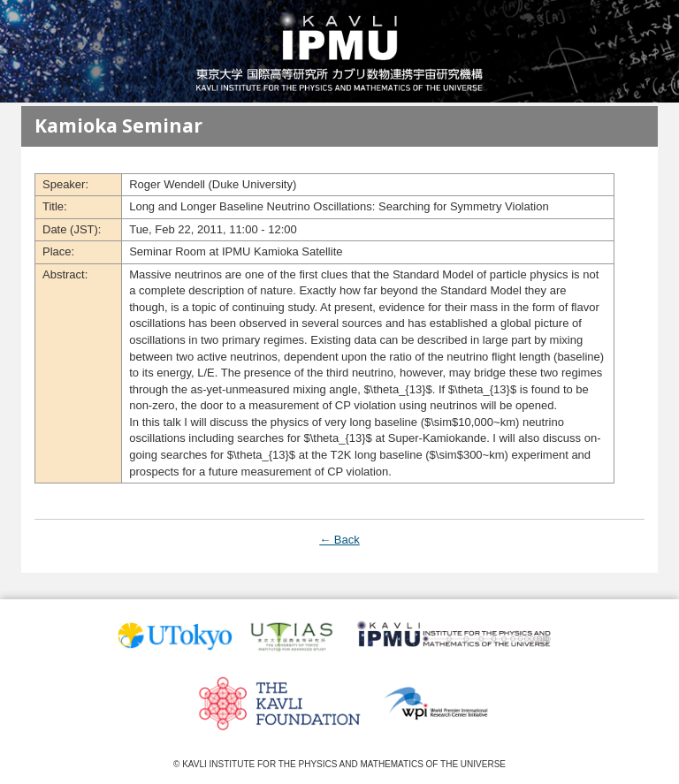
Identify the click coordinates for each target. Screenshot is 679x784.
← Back (339, 540)
